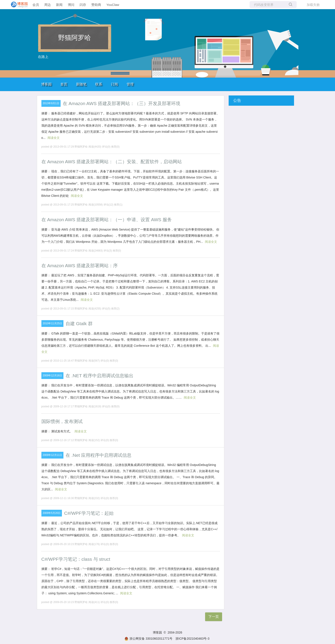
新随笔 (81, 84)
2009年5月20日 (52, 513)
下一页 (214, 617)
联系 (99, 84)
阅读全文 (54, 138)
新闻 (59, 5)
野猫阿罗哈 (75, 38)
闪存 (83, 5)
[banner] (17, 5)
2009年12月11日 (52, 455)
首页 (64, 84)
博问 (71, 5)
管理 (130, 84)
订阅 (114, 84)
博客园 (46, 84)
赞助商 (96, 5)
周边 (48, 5)
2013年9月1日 (51, 103)
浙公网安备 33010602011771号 (148, 639)
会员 (36, 5)
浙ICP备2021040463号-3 (192, 639)
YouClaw (113, 5)
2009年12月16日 (52, 376)
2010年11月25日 (52, 323)
